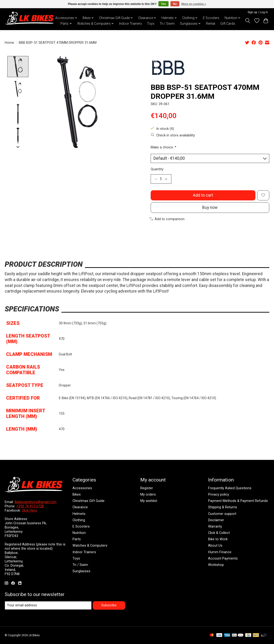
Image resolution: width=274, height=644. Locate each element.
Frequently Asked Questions (230, 488)
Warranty (215, 526)
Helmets (79, 514)
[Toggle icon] (248, 21)
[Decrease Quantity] (156, 179)
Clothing (79, 520)
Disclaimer (216, 520)
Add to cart (203, 195)
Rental (211, 24)
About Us (215, 545)
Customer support (222, 514)
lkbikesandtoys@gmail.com (36, 502)
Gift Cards (228, 24)
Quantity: (157, 169)
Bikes (77, 494)
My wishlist (149, 501)
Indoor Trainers (131, 24)
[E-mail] (48, 605)
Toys (151, 24)
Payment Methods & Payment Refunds (238, 501)
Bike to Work (218, 539)
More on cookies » (194, 4)
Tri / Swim (167, 24)
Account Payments (223, 558)
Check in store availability (173, 135)
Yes (163, 4)
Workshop (216, 565)
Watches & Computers (90, 545)
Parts (77, 539)
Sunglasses (81, 571)
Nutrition (79, 533)
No (175, 4)
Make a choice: (163, 147)
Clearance (80, 507)
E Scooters (211, 18)
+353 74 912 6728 (30, 506)
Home (9, 43)
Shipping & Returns (223, 507)
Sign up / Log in (258, 12)
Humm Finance (220, 552)
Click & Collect (219, 533)
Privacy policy (219, 494)
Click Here (29, 510)
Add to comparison (167, 219)
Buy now (210, 207)
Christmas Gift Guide (89, 501)
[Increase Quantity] (166, 179)
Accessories (82, 488)
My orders (148, 494)
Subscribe (109, 605)
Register (147, 488)
